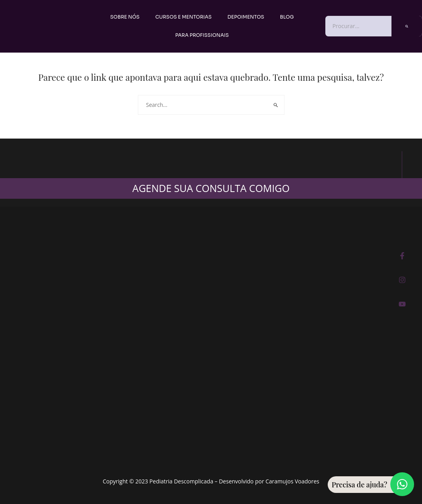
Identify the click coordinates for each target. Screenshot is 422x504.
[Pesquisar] (407, 26)
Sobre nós (125, 17)
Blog (287, 17)
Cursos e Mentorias (183, 17)
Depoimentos (246, 17)
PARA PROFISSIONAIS (202, 35)
